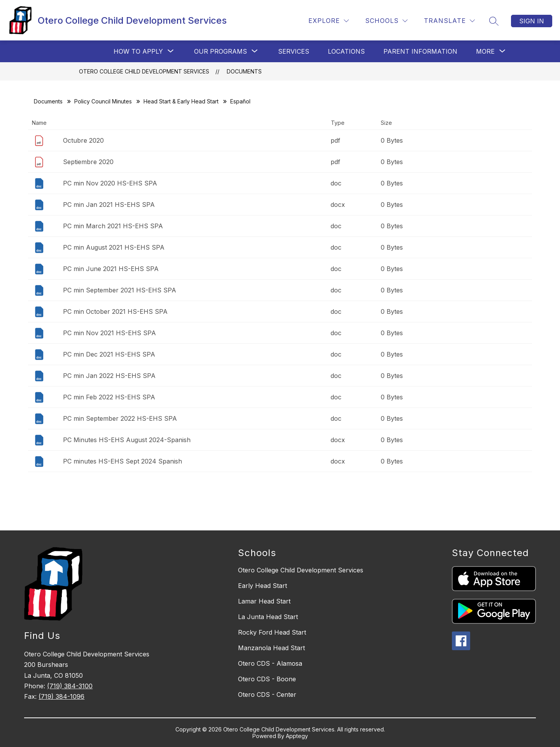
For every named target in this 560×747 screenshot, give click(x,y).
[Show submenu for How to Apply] (138, 51)
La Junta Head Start (268, 617)
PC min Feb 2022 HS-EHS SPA (109, 397)
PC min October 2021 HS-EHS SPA (115, 311)
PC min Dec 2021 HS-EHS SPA (109, 354)
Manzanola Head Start (271, 648)
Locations (346, 51)
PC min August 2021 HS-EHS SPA (114, 247)
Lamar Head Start (264, 601)
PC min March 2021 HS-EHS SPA (113, 226)
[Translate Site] (449, 21)
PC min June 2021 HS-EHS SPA (111, 269)
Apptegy (297, 736)
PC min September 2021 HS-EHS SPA (120, 290)
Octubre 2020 (83, 140)
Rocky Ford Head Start (272, 632)
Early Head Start (262, 586)
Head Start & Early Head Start (181, 101)
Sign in (532, 21)
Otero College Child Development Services (144, 71)
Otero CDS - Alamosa (270, 663)
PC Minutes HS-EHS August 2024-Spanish (127, 440)
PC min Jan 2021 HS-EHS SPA (109, 205)
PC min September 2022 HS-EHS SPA (120, 418)
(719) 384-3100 (70, 686)
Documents (244, 71)
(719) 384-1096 (61, 696)
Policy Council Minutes (103, 101)
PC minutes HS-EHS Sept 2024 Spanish (122, 461)
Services (294, 51)
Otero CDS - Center (267, 695)
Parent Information (420, 51)
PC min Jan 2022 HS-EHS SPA (109, 376)
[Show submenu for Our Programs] (220, 51)
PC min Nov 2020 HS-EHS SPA (110, 183)
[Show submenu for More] (485, 51)
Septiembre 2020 (88, 162)
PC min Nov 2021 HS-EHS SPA (109, 333)
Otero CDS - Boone (267, 679)
